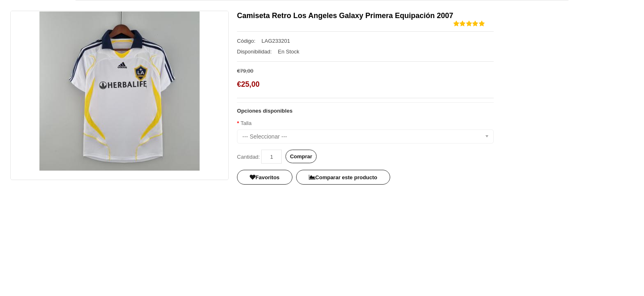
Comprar (301, 156)
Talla (246, 123)
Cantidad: (248, 157)
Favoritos (265, 177)
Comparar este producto (343, 177)
